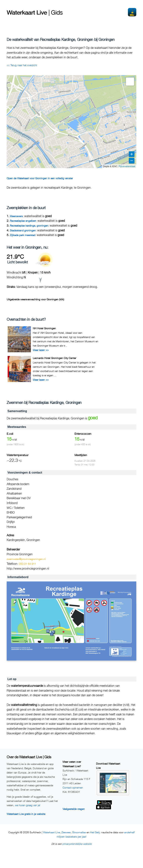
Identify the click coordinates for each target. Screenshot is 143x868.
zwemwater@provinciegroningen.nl (26, 559)
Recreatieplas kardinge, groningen (29, 226)
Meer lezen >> (41, 350)
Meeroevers (16, 216)
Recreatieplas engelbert (23, 221)
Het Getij (95, 832)
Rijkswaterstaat (127, 166)
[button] (130, 82)
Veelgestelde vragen (74, 809)
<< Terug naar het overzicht (22, 65)
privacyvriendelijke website (77, 844)
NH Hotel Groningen (44, 328)
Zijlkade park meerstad (23, 235)
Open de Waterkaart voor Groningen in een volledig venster (40, 178)
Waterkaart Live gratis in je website (26, 814)
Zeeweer (66, 832)
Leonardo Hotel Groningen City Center (54, 358)
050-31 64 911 (27, 564)
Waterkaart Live (51, 832)
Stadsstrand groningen (23, 230)
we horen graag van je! (28, 805)
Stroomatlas (79, 832)
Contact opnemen (73, 787)
